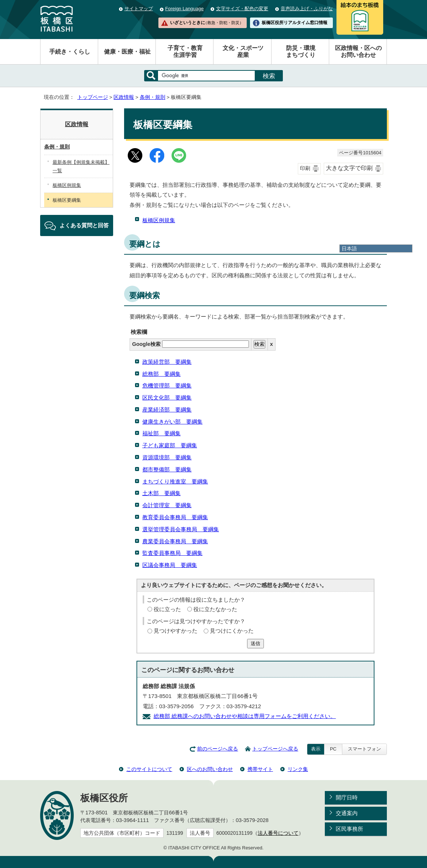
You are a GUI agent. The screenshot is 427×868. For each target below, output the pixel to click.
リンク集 (298, 769)
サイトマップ (139, 9)
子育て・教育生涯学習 (185, 51)
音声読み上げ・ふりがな (307, 9)
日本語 (349, 248)
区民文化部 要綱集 (167, 398)
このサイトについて (149, 769)
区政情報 (124, 97)
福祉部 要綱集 (161, 433)
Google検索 (191, 344)
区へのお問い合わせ (210, 769)
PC (333, 749)
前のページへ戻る (218, 749)
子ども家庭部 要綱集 (170, 445)
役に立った (167, 609)
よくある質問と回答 (84, 225)
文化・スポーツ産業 (243, 51)
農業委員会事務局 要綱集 (175, 541)
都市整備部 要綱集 (167, 469)
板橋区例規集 (159, 220)
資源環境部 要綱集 (167, 457)
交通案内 (347, 813)
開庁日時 (347, 797)
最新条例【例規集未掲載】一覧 (81, 166)
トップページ (93, 97)
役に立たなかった (215, 609)
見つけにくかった (232, 631)
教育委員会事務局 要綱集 (175, 517)
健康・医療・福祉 (127, 52)
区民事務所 (349, 829)
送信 (255, 643)
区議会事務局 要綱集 (170, 565)
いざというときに (207, 23)
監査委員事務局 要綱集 (172, 553)
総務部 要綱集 (161, 374)
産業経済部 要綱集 (167, 410)
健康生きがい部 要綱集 (172, 422)
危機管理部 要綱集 (167, 385)
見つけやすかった (176, 631)
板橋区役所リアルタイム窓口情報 (295, 23)
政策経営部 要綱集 (167, 362)
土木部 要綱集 (161, 493)
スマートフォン (364, 749)
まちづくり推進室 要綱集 (175, 481)
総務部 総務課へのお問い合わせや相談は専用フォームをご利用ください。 (245, 716)
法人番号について (278, 833)
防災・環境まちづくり (301, 51)
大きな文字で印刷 (349, 168)
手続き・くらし (70, 52)
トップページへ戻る (275, 749)
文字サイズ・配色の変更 (242, 9)
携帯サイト (260, 769)
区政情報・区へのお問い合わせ (358, 51)
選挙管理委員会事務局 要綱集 (181, 529)
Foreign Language (184, 9)
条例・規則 (153, 97)
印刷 (305, 168)
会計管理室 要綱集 (167, 505)
